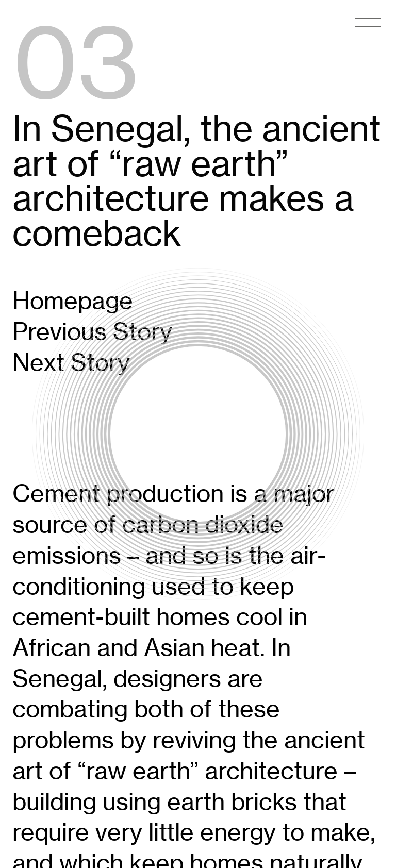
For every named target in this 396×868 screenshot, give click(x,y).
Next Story (71, 362)
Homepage (73, 301)
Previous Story (92, 331)
